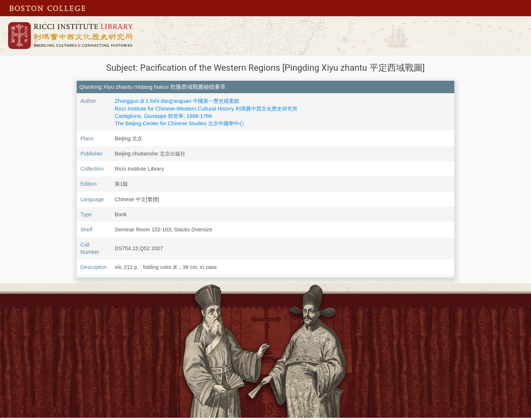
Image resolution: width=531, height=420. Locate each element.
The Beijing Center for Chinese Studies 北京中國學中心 (179, 123)
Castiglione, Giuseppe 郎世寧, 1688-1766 (163, 116)
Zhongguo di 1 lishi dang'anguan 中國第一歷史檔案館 (177, 101)
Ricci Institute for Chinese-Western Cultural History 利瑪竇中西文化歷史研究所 (206, 109)
